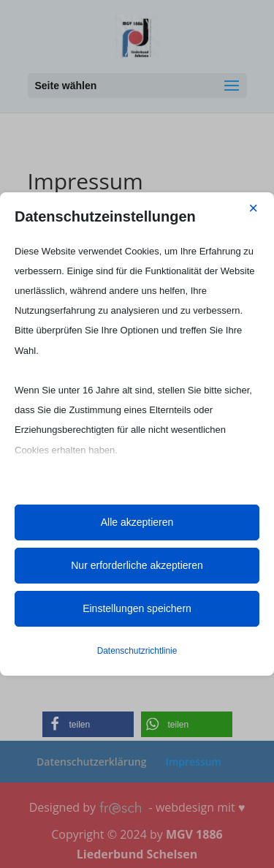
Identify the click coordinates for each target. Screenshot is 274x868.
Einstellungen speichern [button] (137, 608)
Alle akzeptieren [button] (137, 522)
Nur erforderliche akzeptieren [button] (137, 565)
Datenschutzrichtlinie (137, 651)
